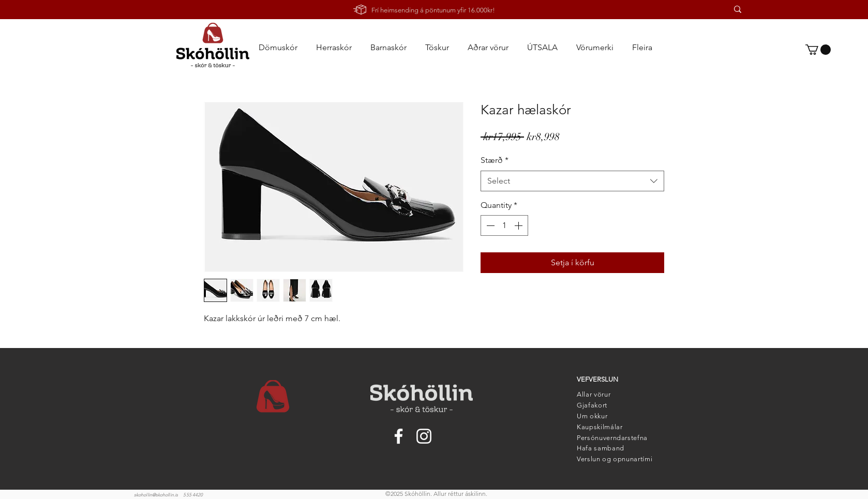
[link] (818, 50)
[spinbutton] (504, 225)
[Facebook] (399, 436)
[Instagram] (424, 436)
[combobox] (572, 181)
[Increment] (519, 225)
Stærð (495, 160)
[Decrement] (489, 225)
